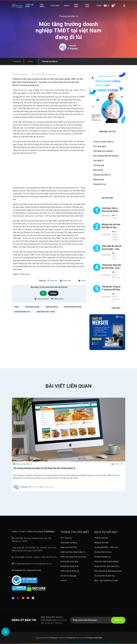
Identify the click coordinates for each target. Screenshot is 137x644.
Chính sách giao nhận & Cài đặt (73, 557)
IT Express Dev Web (94, 638)
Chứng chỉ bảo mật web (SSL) (107, 566)
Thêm (100, 8)
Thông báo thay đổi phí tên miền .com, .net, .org (111, 267)
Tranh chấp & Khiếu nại (70, 571)
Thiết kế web (30, 8)
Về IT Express (66, 538)
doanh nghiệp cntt (22, 312)
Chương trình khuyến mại (105, 576)
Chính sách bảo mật (69, 547)
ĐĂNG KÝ (116, 620)
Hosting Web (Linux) (103, 552)
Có (43, 293)
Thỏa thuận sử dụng (69, 543)
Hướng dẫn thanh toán (70, 566)
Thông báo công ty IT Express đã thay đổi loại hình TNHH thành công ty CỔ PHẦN (111, 288)
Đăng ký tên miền (102, 543)
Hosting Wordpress (103, 557)
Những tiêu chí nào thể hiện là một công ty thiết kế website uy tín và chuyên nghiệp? (111, 226)
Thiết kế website (101, 538)
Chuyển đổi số (99, 184)
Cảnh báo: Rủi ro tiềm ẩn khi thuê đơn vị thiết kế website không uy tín (110, 210)
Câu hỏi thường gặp (68, 576)
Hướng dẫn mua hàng (69, 562)
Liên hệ (63, 580)
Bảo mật (76, 8)
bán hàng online (32, 307)
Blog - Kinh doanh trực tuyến (106, 580)
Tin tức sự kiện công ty (103, 142)
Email (68, 8)
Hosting (57, 8)
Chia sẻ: (42, 281)
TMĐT (17, 307)
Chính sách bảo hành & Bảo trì (73, 552)
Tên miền (44, 8)
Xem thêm (116, 309)
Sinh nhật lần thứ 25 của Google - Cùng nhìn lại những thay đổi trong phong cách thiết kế (111, 248)
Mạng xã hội (98, 179)
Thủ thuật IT (98, 161)
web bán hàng (52, 307)
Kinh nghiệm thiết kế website (106, 156)
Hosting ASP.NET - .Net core (106, 547)
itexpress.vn (20, 570)
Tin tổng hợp (99, 165)
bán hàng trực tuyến (46, 312)
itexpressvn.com (34, 570)
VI (107, 8)
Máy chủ (87, 8)
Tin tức (27, 61)
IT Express (73, 49)
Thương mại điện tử (20, 74)
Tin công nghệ (100, 146)
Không (54, 293)
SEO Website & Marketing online (108, 571)
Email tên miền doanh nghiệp (106, 562)
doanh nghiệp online (73, 307)
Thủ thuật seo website (103, 151)
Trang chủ (16, 61)
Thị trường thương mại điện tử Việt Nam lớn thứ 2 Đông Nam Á (44, 468)
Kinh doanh (98, 170)
